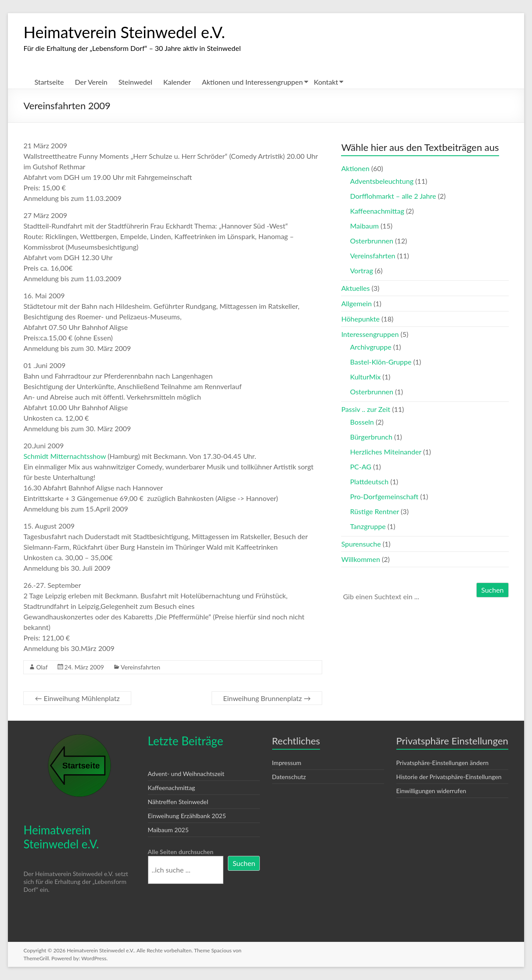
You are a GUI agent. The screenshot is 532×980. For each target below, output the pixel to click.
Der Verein (91, 82)
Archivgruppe (370, 347)
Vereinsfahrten (140, 667)
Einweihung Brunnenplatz (267, 698)
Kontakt (326, 82)
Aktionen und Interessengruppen (252, 82)
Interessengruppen (370, 334)
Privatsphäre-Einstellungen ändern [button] (443, 763)
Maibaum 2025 (168, 830)
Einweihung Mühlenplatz (77, 698)
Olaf (42, 667)
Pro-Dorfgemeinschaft (384, 496)
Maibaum (364, 226)
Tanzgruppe (368, 526)
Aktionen (355, 168)
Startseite (49, 82)
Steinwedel (135, 82)
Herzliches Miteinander (385, 452)
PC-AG (360, 467)
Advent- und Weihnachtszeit (186, 774)
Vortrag (361, 270)
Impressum (287, 763)
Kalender (177, 82)
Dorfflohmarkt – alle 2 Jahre (393, 196)
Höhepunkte (360, 319)
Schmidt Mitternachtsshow (65, 456)
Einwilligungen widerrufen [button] (431, 791)
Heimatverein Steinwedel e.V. (124, 32)
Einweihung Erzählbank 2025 (187, 816)
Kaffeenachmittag (377, 211)
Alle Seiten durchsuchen (181, 852)
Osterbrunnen (372, 241)
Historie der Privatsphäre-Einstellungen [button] (449, 777)
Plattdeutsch (369, 481)
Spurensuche (361, 544)
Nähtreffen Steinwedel (178, 802)
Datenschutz (289, 777)
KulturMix (365, 377)
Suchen (492, 590)
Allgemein (356, 303)
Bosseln (362, 422)
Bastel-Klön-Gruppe (381, 362)
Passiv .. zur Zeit (366, 409)
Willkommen (360, 559)
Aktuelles (355, 288)
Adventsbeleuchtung (382, 181)
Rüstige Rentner (374, 511)
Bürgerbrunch (371, 437)
